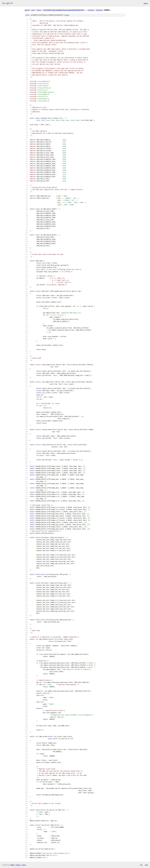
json (146, 865)
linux (39, 10)
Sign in (146, 3)
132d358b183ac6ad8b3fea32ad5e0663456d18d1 (63, 10)
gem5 (27, 10)
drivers (91, 10)
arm (33, 10)
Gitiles (12, 865)
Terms (24, 865)
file (67, 15)
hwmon (99, 10)
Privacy (18, 865)
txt (141, 865)
